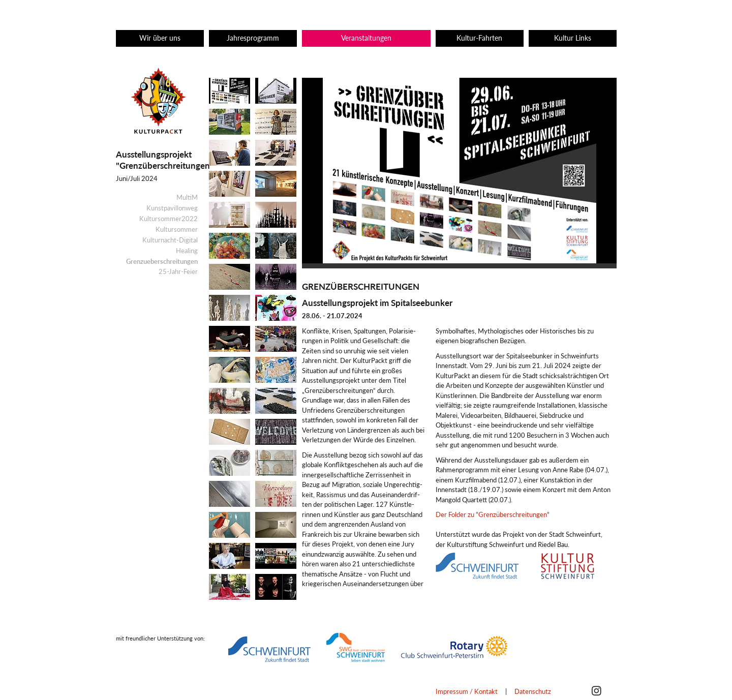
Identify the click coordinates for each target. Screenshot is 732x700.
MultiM (187, 197)
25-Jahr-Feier (178, 271)
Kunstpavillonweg (172, 208)
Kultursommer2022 (169, 219)
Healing (187, 251)
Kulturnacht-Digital (170, 240)
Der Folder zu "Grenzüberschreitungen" (493, 514)
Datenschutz (533, 691)
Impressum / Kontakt (467, 691)
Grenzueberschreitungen (162, 261)
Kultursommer (177, 229)
